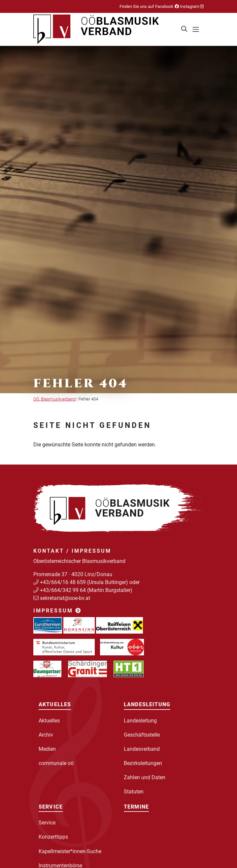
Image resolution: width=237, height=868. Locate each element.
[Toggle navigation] (196, 29)
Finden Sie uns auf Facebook (149, 6)
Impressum (57, 611)
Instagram (191, 6)
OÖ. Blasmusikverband (54, 399)
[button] (185, 29)
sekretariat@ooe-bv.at (66, 598)
